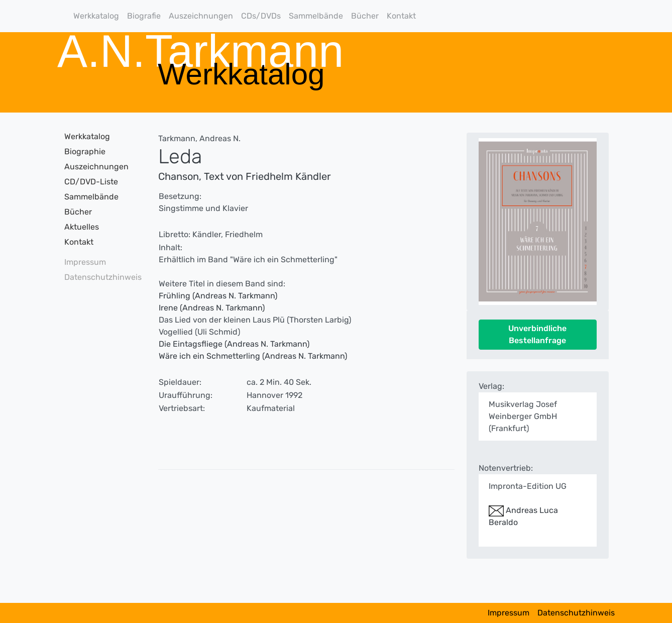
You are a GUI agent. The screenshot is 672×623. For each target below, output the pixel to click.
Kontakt (401, 16)
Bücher (365, 16)
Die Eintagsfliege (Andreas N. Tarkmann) (234, 344)
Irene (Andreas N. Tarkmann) (212, 308)
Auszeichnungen (201, 16)
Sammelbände (316, 16)
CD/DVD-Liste (91, 182)
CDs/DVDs (261, 16)
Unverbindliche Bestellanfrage (537, 334)
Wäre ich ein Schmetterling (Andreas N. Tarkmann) (253, 356)
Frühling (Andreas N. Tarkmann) (218, 296)
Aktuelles (82, 227)
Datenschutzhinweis (100, 277)
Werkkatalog (96, 16)
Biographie (85, 151)
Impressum (85, 262)
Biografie (144, 16)
